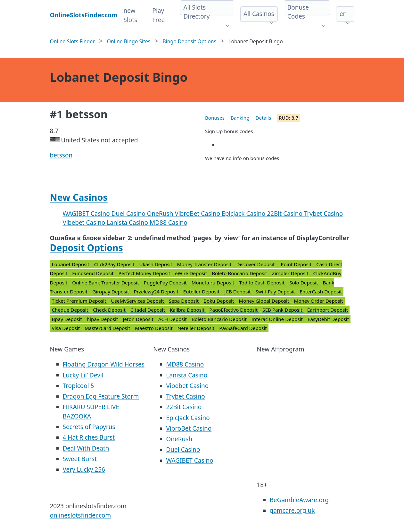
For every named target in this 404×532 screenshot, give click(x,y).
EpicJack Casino (244, 214)
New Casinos (79, 197)
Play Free (159, 15)
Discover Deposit (256, 264)
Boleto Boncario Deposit (240, 273)
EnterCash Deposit (321, 291)
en (343, 14)
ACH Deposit (173, 319)
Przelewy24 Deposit (157, 291)
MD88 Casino (169, 223)
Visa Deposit (67, 328)
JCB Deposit (238, 291)
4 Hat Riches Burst (89, 437)
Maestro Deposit (154, 328)
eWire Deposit (192, 273)
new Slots (131, 15)
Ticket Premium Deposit (80, 301)
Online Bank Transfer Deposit (106, 283)
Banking (240, 118)
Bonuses (215, 118)
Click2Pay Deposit (115, 264)
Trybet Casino (323, 214)
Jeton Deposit (139, 319)
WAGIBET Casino (87, 214)
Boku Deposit (219, 301)
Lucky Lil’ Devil (83, 375)
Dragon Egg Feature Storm (101, 396)
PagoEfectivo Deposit (234, 310)
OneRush (161, 214)
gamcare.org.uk (292, 511)
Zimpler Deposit (291, 273)
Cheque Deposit (71, 310)
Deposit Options (87, 248)
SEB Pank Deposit (283, 310)
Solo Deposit (304, 283)
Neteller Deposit (197, 328)
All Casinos (259, 14)
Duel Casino (129, 214)
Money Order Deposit (318, 301)
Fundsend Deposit (93, 273)
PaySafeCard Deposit (243, 328)
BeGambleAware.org (299, 500)
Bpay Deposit (68, 319)
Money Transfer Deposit (205, 264)
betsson (61, 155)
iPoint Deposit (296, 264)
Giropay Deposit (111, 291)
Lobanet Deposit (71, 264)
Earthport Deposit (328, 310)
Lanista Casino (128, 223)
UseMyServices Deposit (138, 301)
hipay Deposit (103, 319)
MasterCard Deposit (108, 328)
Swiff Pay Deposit (276, 291)
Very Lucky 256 (84, 469)
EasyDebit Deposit (328, 319)
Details (264, 118)
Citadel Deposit (148, 310)
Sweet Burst (80, 459)
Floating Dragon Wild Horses (104, 364)
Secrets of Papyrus (89, 427)
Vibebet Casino (85, 223)
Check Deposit (110, 310)
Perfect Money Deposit (145, 273)
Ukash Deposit (156, 264)
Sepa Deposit (185, 301)
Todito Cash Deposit (262, 283)
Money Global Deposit (264, 301)
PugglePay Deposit (166, 283)
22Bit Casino (285, 214)
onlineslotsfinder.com (81, 515)
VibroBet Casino (198, 214)
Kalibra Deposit (188, 310)
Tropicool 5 (78, 386)
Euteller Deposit (202, 291)
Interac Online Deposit (278, 319)
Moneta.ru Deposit (214, 283)
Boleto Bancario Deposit (220, 319)
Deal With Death (86, 448)
